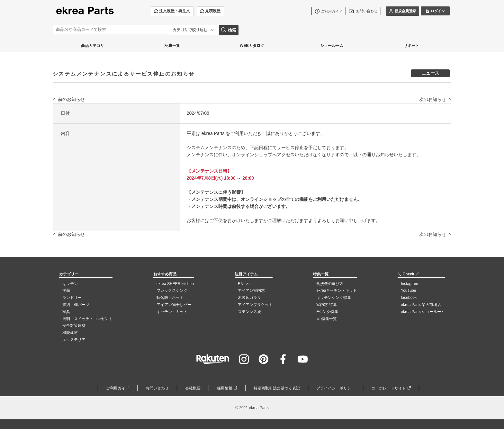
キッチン (70, 284)
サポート (411, 46)
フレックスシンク (172, 290)
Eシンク (245, 284)
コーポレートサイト (389, 388)
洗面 (66, 290)
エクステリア (74, 340)
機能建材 (70, 333)
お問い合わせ (157, 388)
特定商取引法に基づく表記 (277, 388)
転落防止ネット (170, 298)
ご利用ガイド (118, 388)
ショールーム (332, 46)
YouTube (408, 290)
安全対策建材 (74, 326)
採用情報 (225, 388)
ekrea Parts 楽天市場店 (421, 305)
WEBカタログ (252, 46)
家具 (66, 312)
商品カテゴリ (93, 46)
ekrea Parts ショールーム (423, 312)
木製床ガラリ (249, 298)
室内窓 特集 (326, 305)
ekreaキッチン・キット (337, 290)
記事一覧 (172, 46)
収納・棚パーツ (76, 305)
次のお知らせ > (435, 99)
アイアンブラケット (255, 305)
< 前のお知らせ (69, 99)
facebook (409, 298)
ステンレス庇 (249, 312)
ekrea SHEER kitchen (175, 284)
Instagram (409, 284)
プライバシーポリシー (336, 388)
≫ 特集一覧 (326, 319)
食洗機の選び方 (330, 284)
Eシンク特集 (327, 312)
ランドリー (72, 298)
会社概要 (193, 388)
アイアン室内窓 (251, 290)
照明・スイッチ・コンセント (87, 319)
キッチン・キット (172, 312)
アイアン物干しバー (174, 305)
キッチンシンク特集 (334, 298)
